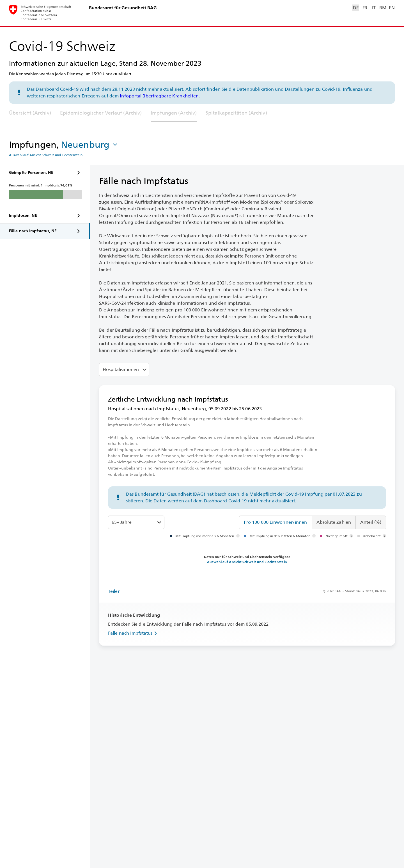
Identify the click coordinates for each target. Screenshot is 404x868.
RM (383, 8)
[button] (90, 145)
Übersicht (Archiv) (30, 113)
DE (356, 8)
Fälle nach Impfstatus (134, 633)
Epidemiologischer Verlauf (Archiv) (101, 113)
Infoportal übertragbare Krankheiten (159, 96)
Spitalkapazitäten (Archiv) (236, 113)
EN (392, 8)
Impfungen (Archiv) (174, 113)
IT (374, 8)
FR (365, 8)
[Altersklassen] (136, 522)
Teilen (114, 591)
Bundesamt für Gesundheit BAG (123, 8)
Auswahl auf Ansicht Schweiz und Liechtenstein (46, 155)
